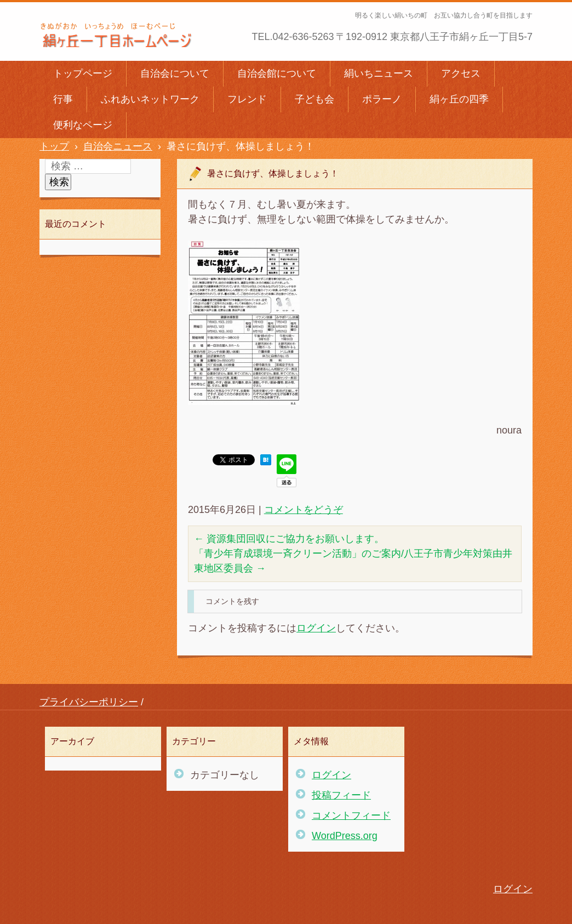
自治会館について (277, 73)
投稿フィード (341, 795)
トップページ (83, 73)
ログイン (316, 628)
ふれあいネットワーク (150, 99)
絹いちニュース (379, 73)
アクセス (461, 73)
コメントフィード (351, 815)
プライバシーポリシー (89, 702)
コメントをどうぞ (304, 510)
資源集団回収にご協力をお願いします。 (289, 539)
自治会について (175, 73)
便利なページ (83, 125)
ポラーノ (382, 99)
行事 (63, 99)
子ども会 (314, 99)
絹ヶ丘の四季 (459, 99)
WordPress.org (345, 836)
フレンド (247, 99)
